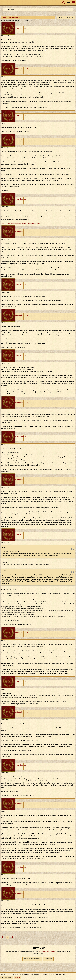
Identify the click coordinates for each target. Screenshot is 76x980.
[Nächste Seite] (13, 937)
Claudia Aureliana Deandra (11, 21)
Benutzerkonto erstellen (32, 959)
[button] (73, 2)
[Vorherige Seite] (2, 937)
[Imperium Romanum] (1, 2)
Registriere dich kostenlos (48, 952)
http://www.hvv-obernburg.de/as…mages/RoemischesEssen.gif (20, 223)
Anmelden (48, 959)
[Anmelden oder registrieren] (68, 2)
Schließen (17, 977)
